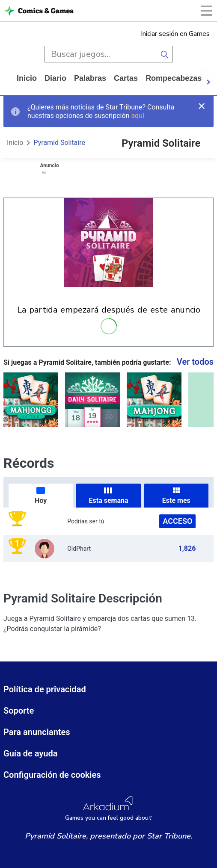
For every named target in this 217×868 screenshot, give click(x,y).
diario (55, 78)
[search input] (100, 54)
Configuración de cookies (52, 775)
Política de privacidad (45, 689)
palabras (90, 78)
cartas (126, 78)
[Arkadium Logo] (108, 808)
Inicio (27, 78)
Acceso (177, 521)
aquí (138, 116)
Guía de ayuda (31, 753)
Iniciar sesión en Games (175, 34)
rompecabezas (174, 78)
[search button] (165, 54)
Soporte (19, 711)
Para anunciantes (37, 732)
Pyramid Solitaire (59, 143)
